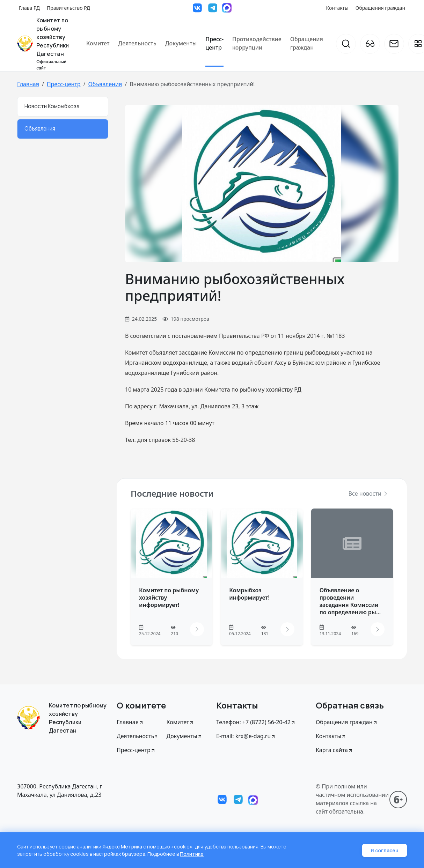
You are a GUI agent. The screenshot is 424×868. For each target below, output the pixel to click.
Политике (192, 854)
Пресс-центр (214, 43)
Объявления (105, 84)
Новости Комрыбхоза (52, 106)
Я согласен (385, 850)
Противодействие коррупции (257, 43)
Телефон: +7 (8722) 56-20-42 (256, 722)
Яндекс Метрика (122, 847)
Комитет (98, 43)
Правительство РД (68, 8)
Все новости (368, 494)
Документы (181, 43)
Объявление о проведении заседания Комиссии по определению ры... (350, 601)
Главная (28, 84)
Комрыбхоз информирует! (249, 594)
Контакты (337, 8)
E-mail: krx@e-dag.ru (246, 736)
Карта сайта (334, 750)
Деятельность (137, 43)
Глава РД (29, 8)
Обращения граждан (380, 8)
